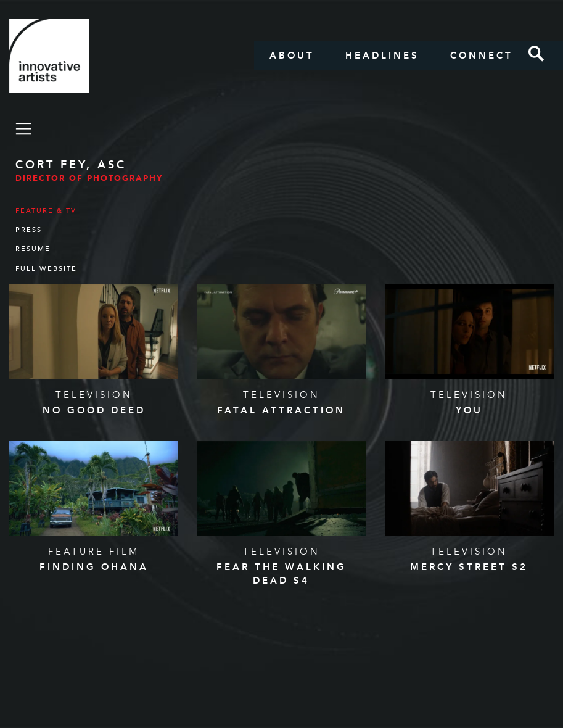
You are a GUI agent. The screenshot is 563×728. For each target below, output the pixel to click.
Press (29, 230)
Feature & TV (46, 211)
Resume (33, 249)
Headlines (382, 56)
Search (536, 54)
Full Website (46, 269)
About (292, 56)
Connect (482, 56)
